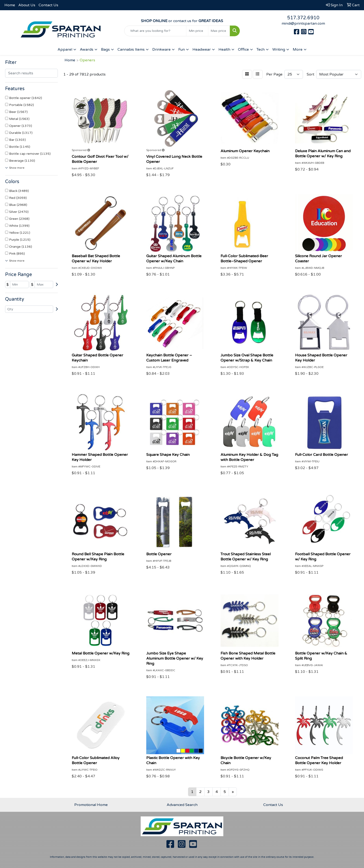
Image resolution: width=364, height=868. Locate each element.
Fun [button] (182, 49)
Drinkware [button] (161, 49)
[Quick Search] (155, 31)
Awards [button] (87, 49)
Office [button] (243, 49)
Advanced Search (182, 805)
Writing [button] (279, 49)
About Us (27, 5)
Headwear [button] (202, 49)
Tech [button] (261, 49)
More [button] (298, 49)
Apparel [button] (65, 49)
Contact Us (48, 5)
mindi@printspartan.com (303, 23)
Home (10, 5)
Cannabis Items (131, 49)
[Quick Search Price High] (219, 31)
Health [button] (224, 49)
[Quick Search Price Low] (197, 31)
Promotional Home (91, 805)
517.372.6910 (303, 18)
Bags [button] (105, 49)
